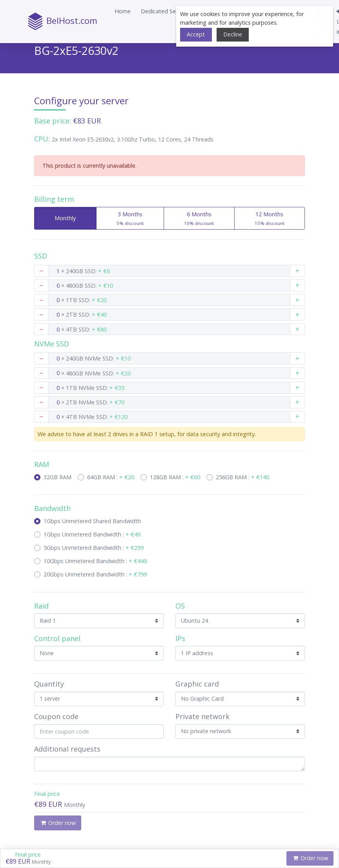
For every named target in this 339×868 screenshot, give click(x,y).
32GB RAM (57, 477)
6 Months (199, 219)
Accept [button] (196, 34)
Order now (310, 858)
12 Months (269, 219)
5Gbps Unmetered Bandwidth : (94, 548)
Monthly (58, 218)
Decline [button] (233, 34)
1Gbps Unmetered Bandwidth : (92, 534)
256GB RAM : (242, 477)
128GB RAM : (175, 477)
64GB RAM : (111, 477)
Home (123, 11)
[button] (167, 11)
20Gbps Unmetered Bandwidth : (95, 574)
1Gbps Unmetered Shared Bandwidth (92, 521)
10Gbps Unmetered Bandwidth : (95, 561)
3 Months (130, 219)
